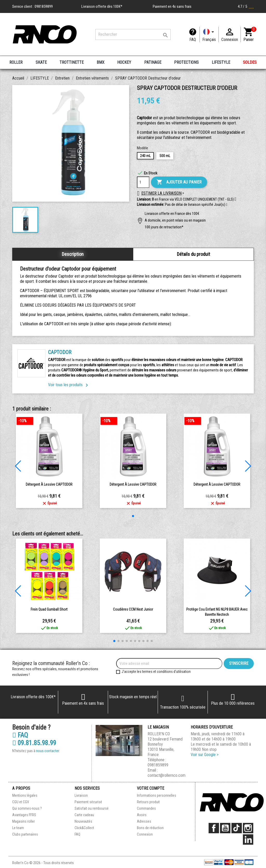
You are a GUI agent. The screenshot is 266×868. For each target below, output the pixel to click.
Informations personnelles (157, 795)
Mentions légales (25, 795)
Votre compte (151, 788)
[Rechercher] (133, 34)
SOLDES (250, 62)
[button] (227, 205)
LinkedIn (248, 839)
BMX (101, 62)
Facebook (214, 828)
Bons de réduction (150, 828)
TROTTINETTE (72, 62)
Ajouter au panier (179, 182)
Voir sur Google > (205, 755)
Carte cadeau (84, 815)
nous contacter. (48, 751)
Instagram (248, 828)
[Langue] (209, 34)
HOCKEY (124, 62)
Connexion (145, 834)
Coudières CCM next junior (133, 609)
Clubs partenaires (25, 834)
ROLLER (16, 62)
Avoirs (142, 815)
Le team (18, 828)
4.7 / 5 (246, 6)
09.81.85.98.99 (34, 743)
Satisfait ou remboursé (92, 808)
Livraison (81, 795)
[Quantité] (143, 182)
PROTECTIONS (186, 62)
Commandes (146, 808)
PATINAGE (153, 62)
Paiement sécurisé (88, 802)
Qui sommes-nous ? (27, 808)
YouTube (225, 828)
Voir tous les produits (69, 385)
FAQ (193, 40)
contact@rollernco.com (167, 775)
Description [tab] (73, 254)
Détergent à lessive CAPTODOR (49, 484)
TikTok (237, 828)
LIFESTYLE (221, 62)
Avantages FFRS (24, 815)
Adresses (144, 821)
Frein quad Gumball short (49, 609)
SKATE (41, 62)
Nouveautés (83, 821)
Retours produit (148, 802)
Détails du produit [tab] (194, 254)
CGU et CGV (21, 802)
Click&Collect (84, 828)
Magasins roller (24, 821)
